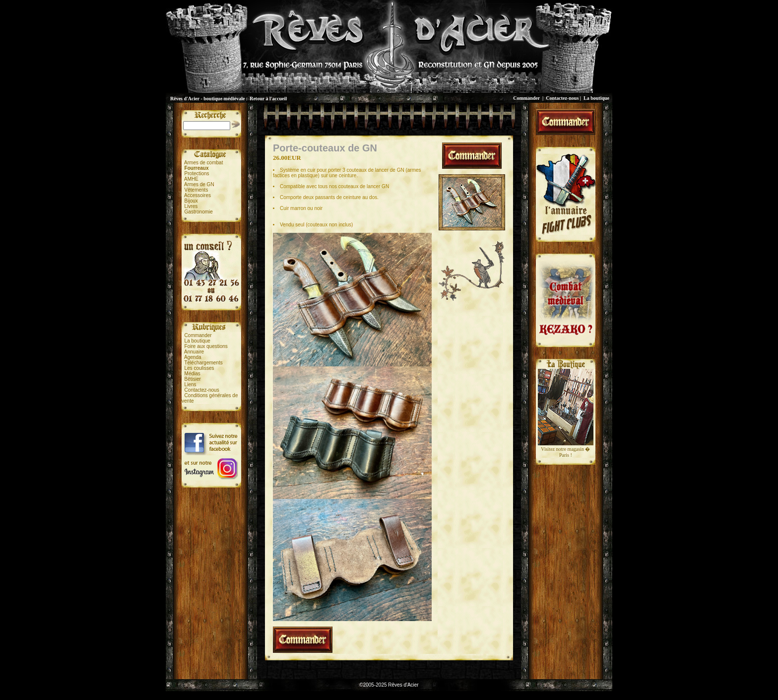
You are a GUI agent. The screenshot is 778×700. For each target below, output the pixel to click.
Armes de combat (203, 163)
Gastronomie (199, 212)
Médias (193, 374)
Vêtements (196, 190)
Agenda (193, 357)
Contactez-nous (562, 98)
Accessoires (197, 195)
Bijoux (191, 201)
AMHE (191, 179)
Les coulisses (199, 368)
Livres (191, 206)
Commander (526, 98)
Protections (197, 174)
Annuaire (194, 352)
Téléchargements (203, 363)
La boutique (596, 98)
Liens (191, 385)
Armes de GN (199, 184)
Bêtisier (193, 379)
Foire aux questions (206, 346)
